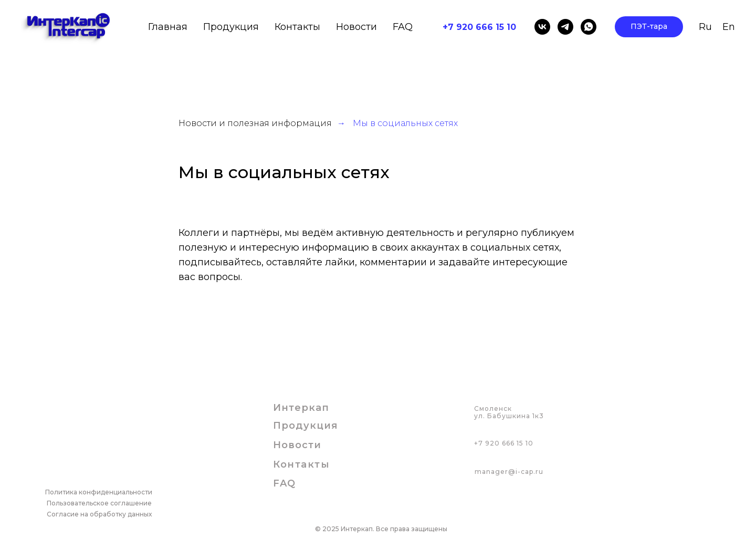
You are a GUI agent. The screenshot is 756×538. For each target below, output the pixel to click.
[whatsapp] (589, 27)
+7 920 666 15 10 (504, 443)
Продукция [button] (231, 27)
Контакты (297, 27)
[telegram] (565, 27)
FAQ (403, 27)
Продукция (306, 426)
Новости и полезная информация (255, 123)
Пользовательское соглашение (99, 503)
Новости (356, 27)
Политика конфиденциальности (99, 492)
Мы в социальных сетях (405, 123)
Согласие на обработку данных (99, 514)
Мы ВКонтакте (213, 306)
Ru (705, 27)
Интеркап (301, 408)
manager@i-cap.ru (509, 472)
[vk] (542, 27)
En (729, 27)
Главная (168, 27)
